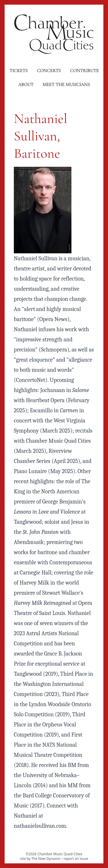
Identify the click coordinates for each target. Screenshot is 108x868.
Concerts (49, 71)
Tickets (19, 71)
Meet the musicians (66, 85)
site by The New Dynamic (41, 859)
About (26, 85)
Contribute (84, 71)
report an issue (76, 859)
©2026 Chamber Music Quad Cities (54, 854)
